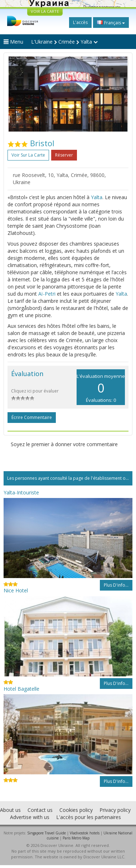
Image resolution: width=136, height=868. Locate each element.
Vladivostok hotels (85, 833)
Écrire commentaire (32, 417)
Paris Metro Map (76, 838)
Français (111, 23)
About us (10, 810)
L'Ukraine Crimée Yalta (64, 42)
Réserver (64, 155)
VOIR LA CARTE (45, 11)
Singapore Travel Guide (47, 833)
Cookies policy (76, 810)
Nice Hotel (16, 590)
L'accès (80, 22)
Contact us (40, 810)
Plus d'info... (116, 585)
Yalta (97, 197)
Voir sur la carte (28, 155)
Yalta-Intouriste (21, 492)
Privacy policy (115, 810)
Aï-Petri (47, 294)
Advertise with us (30, 817)
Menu (13, 42)
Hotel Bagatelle (21, 689)
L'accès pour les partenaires (89, 817)
